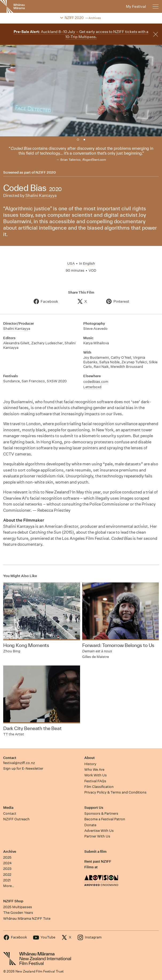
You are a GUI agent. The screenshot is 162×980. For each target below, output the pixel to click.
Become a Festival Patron (105, 819)
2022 (7, 875)
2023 (7, 869)
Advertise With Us (99, 831)
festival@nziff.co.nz (19, 763)
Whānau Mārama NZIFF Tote (27, 919)
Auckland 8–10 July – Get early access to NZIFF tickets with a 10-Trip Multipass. (81, 34)
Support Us (94, 808)
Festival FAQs (95, 781)
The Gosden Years (18, 913)
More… (9, 886)
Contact (10, 758)
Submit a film (95, 852)
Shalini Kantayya (41, 195)
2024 (7, 863)
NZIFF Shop (13, 901)
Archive (10, 852)
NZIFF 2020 (46, 173)
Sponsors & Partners (101, 813)
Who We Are (94, 770)
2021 (7, 880)
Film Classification (99, 787)
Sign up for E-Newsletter (23, 768)
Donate (90, 825)
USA (71, 263)
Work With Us (96, 775)
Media (8, 808)
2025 (7, 857)
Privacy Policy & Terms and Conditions (115, 792)
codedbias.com (96, 382)
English (89, 263)
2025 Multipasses (18, 907)
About (90, 758)
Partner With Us (97, 836)
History (90, 764)
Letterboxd (92, 387)
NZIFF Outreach (16, 819)
